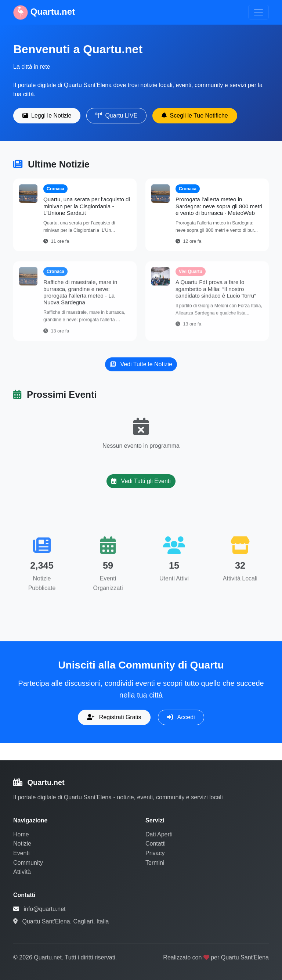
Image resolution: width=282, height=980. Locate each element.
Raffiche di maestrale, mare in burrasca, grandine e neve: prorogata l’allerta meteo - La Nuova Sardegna (80, 296)
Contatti (156, 844)
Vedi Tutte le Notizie (141, 364)
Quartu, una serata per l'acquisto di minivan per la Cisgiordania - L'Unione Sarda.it (87, 206)
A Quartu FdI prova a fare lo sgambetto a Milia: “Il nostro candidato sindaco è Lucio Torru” (216, 292)
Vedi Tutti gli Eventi (141, 481)
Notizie (22, 844)
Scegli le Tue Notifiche (195, 116)
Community (28, 863)
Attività (22, 872)
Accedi (181, 717)
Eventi (21, 853)
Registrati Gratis (114, 717)
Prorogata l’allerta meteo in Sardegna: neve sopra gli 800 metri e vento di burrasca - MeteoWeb (219, 206)
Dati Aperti (159, 834)
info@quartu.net (44, 909)
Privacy (155, 853)
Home (21, 834)
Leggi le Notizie (47, 116)
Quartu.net (44, 12)
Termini (155, 863)
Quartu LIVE (116, 116)
